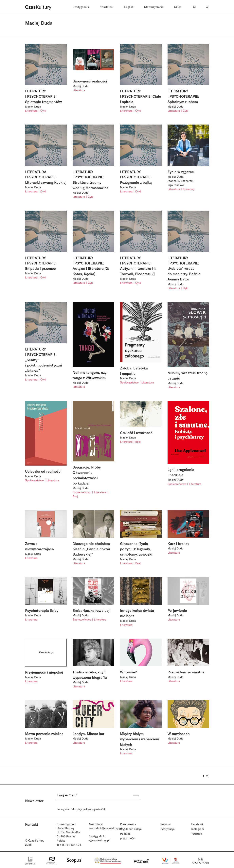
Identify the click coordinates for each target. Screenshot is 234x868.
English (129, 7)
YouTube (197, 834)
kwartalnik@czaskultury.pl (105, 828)
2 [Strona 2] (207, 776)
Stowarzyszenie (154, 7)
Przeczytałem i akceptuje (81, 809)
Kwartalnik (107, 7)
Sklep (178, 7)
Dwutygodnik (81, 7)
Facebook (197, 824)
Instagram (198, 829)
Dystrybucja (167, 829)
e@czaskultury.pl (99, 840)
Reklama (165, 824)
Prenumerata (128, 824)
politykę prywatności (94, 809)
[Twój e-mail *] (95, 796)
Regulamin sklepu (131, 829)
